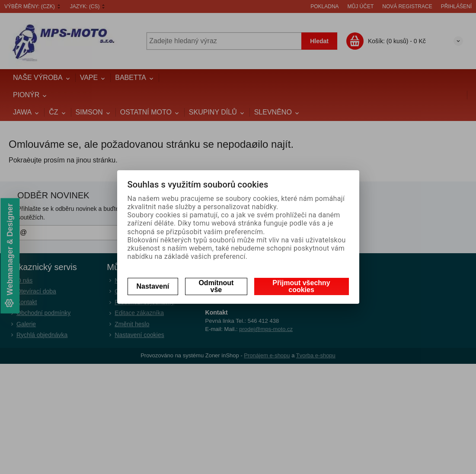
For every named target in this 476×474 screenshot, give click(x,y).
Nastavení (153, 286)
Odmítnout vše (216, 286)
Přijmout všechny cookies (301, 286)
